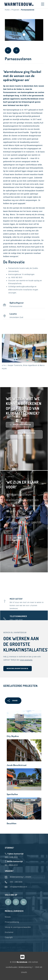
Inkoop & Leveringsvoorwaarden (18, 927)
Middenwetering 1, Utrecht (21, 877)
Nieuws (8, 917)
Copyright (9, 937)
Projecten (15, 10)
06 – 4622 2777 (11, 865)
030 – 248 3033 (11, 857)
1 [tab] (24, 35)
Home (7, 10)
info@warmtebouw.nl (18, 887)
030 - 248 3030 (16, 882)
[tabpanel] (24, 30)
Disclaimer (9, 932)
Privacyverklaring (12, 922)
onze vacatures (26, 660)
